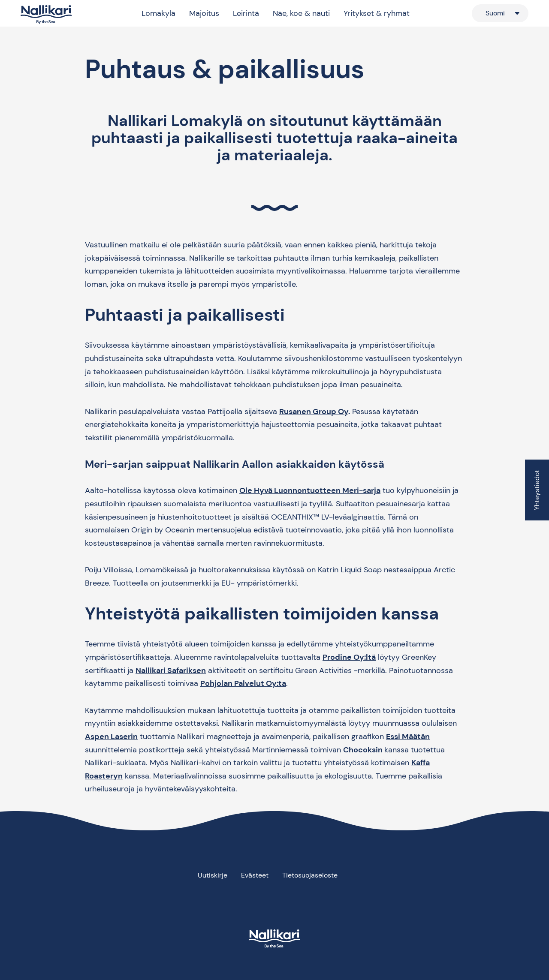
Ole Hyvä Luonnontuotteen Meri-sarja (310, 490)
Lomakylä (158, 13)
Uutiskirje (213, 875)
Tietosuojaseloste (310, 875)
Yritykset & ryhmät (377, 13)
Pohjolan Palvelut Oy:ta (243, 683)
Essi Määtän (408, 737)
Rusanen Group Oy (314, 412)
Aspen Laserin (111, 737)
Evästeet (255, 875)
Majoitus (204, 13)
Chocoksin (364, 750)
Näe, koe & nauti (301, 13)
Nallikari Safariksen (171, 670)
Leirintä (246, 13)
